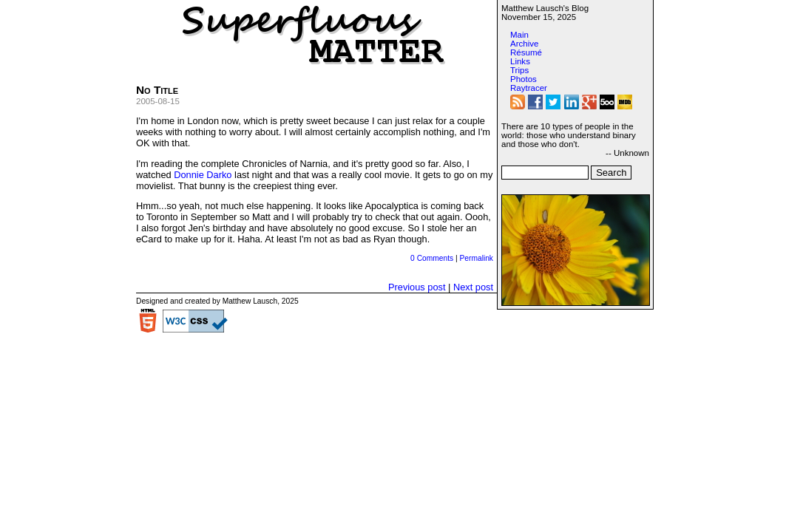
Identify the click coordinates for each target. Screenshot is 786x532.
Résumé (526, 52)
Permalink (476, 258)
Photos (524, 79)
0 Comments (432, 258)
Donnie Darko (203, 175)
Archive (524, 44)
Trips (519, 70)
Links (520, 61)
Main (519, 35)
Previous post (417, 287)
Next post (473, 287)
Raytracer (529, 88)
